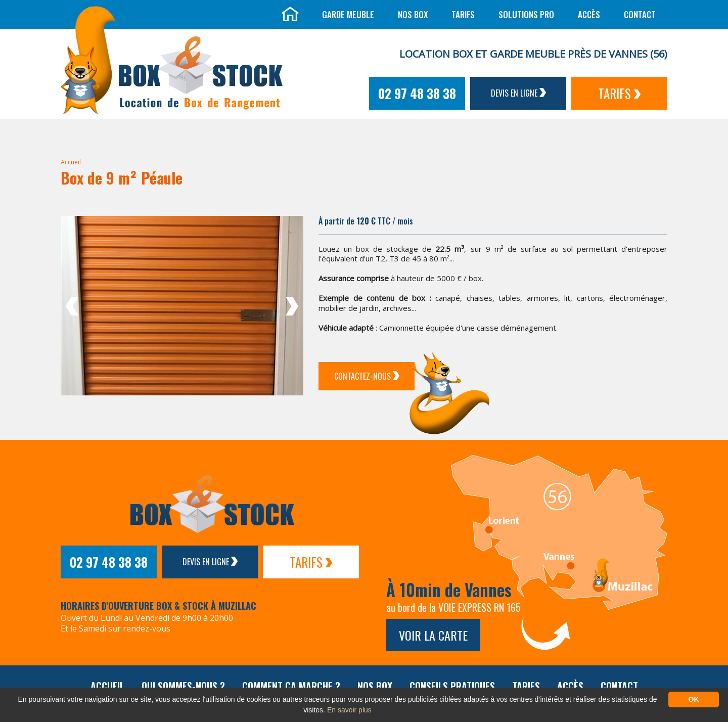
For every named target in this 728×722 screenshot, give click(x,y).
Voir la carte (433, 635)
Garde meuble (348, 14)
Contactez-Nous (367, 376)
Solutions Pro (526, 14)
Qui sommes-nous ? (183, 686)
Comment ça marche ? (291, 686)
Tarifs (463, 14)
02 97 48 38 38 (417, 93)
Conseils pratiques (452, 686)
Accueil (71, 162)
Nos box (413, 14)
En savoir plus (349, 710)
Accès (589, 14)
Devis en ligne (518, 93)
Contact (640, 14)
